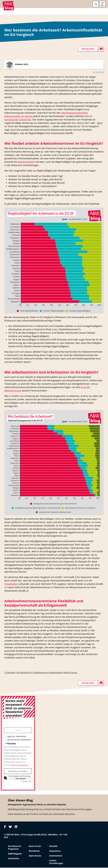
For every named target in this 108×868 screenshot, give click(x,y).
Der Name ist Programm (15, 848)
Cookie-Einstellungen (56, 862)
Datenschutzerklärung (19, 765)
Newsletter (34, 851)
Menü (102, 6)
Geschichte (14, 859)
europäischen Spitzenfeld (18, 120)
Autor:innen (35, 847)
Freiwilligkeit (11, 584)
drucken (8, 64)
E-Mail (18, 731)
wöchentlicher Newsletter (19, 740)
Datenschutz (56, 856)
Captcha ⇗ (27, 782)
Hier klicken (21, 779)
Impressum (55, 851)
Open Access (35, 856)
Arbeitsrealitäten (26, 162)
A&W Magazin (15, 854)
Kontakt (53, 847)
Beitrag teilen (88, 49)
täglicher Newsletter (17, 737)
